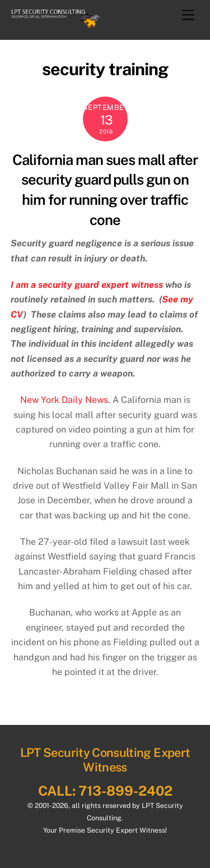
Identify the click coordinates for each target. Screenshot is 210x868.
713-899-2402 (125, 791)
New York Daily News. (65, 400)
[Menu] (188, 15)
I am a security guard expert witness (87, 285)
